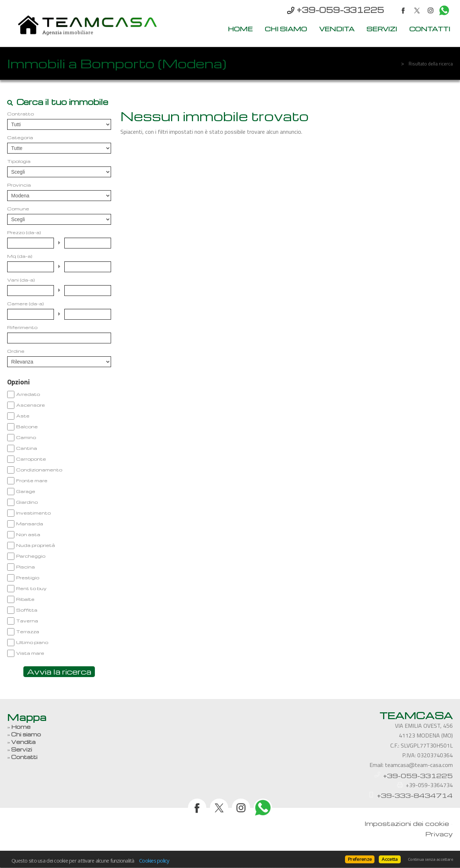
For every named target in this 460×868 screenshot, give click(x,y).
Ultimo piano (32, 642)
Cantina (27, 448)
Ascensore (31, 405)
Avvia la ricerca (59, 671)
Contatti (430, 29)
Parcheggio (31, 556)
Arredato (28, 394)
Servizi (382, 29)
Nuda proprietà (36, 545)
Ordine (16, 351)
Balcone (27, 426)
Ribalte (25, 599)
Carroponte (31, 459)
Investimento (33, 513)
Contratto (20, 114)
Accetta (390, 859)
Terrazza (28, 631)
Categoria (20, 137)
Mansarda (30, 524)
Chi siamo (286, 29)
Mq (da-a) (20, 256)
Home (240, 29)
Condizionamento (39, 470)
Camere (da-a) (26, 303)
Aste (23, 416)
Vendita (337, 29)
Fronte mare (32, 480)
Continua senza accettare (430, 859)
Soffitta (27, 610)
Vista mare (30, 653)
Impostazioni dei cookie (407, 823)
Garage (26, 491)
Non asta (28, 534)
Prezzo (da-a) (24, 232)
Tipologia (19, 161)
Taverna (27, 621)
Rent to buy (31, 588)
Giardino (27, 502)
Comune (18, 209)
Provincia (19, 185)
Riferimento (22, 327)
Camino (26, 437)
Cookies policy (154, 860)
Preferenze (360, 859)
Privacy (439, 834)
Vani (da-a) (21, 280)
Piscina (26, 567)
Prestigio (28, 577)
